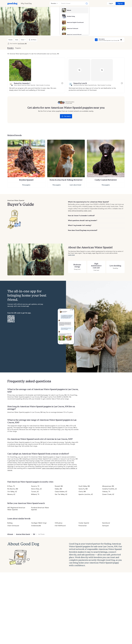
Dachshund (106, 523)
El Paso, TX (11, 486)
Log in (111, 3)
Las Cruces (41, 534)
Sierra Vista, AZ (36, 489)
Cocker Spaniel (84, 523)
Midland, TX (35, 494)
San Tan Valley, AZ (61, 494)
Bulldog (10, 523)
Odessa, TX (106, 492)
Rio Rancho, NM (13, 489)
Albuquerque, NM (108, 486)
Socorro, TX (35, 486)
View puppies (26, 185)
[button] (20, 70)
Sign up (120, 3)
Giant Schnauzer (13, 526)
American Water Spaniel (23, 534)
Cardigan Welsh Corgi (39, 523)
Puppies (18, 48)
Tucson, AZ (35, 492)
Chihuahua (59, 523)
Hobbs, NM (58, 489)
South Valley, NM (84, 486)
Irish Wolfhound (60, 526)
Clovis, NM (82, 492)
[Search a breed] (74, 3)
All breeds (10, 534)
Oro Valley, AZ (12, 492)
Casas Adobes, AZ (61, 492)
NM (34, 534)
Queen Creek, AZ (108, 494)
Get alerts (66, 116)
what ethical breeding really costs (80, 211)
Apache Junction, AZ (86, 494)
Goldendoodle (36, 526)
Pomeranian (83, 526)
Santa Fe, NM (83, 489)
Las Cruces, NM (22, 44)
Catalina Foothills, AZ (109, 489)
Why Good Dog (26, 3)
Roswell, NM (59, 486)
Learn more (71, 255)
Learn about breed (75, 185)
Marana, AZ (11, 494)
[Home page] (12, 3)
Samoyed (105, 526)
